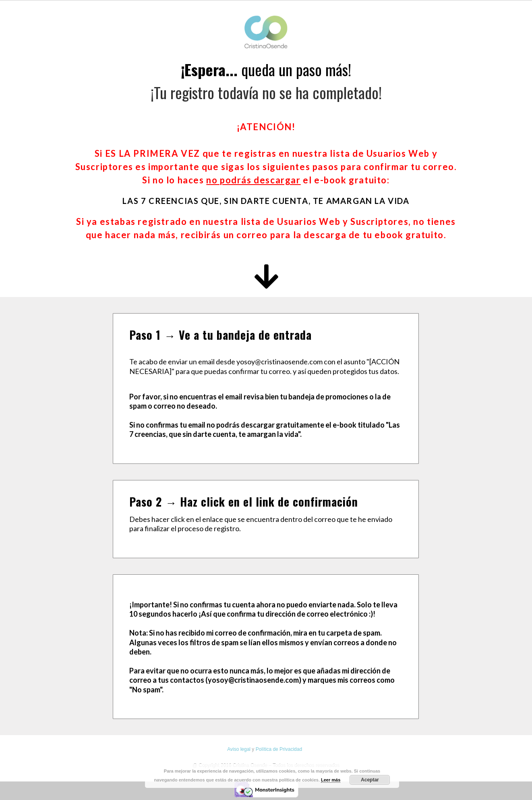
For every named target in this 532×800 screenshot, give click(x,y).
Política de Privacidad (279, 749)
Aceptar (370, 780)
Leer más (331, 780)
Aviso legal (239, 749)
